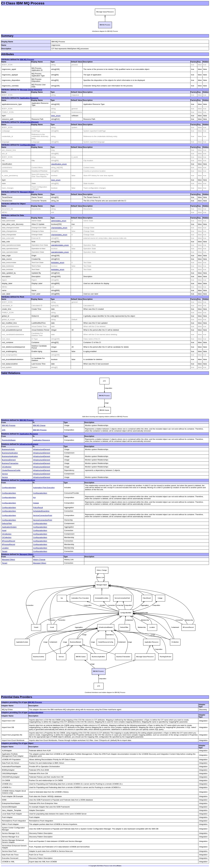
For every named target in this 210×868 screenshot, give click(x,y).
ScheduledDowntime (41, 511)
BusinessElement (9, 460)
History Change (39, 560)
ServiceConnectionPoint (43, 515)
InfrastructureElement (29, 122)
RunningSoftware (9, 440)
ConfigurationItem (28, 145)
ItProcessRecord (9, 541)
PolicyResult (38, 508)
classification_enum (59, 164)
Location (5, 548)
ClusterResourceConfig (11, 470)
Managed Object (27, 192)
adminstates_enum (59, 221)
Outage (36, 503)
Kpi (34, 497)
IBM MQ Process (27, 59)
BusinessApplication (10, 453)
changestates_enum (59, 228)
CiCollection (7, 467)
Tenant (5, 551)
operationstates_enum (60, 245)
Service (5, 474)
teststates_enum (58, 263)
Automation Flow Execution (44, 488)
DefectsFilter (7, 523)
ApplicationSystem (9, 527)
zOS (4, 430)
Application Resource (29, 98)
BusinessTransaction (10, 463)
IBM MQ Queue (39, 425)
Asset (4, 530)
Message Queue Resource (31, 90)
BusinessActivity (8, 449)
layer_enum (56, 116)
